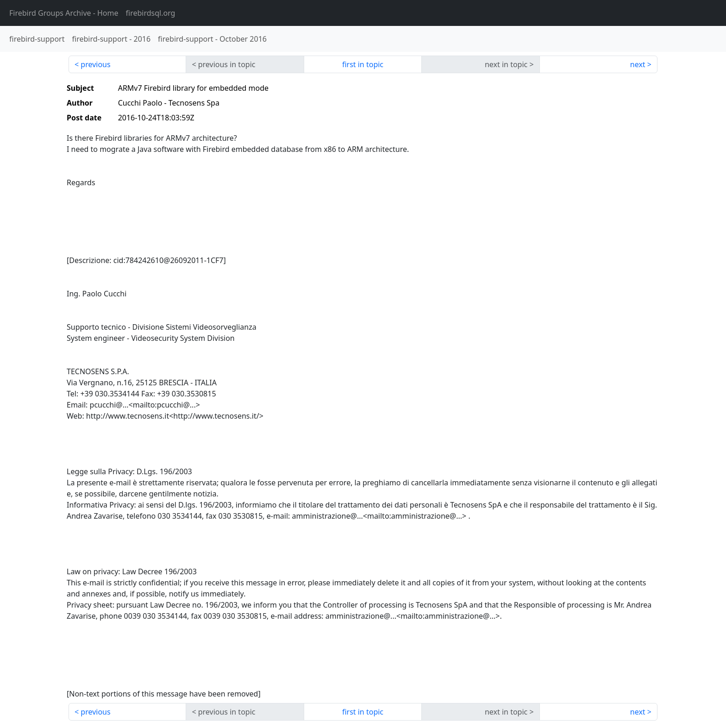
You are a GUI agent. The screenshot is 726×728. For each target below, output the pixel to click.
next (638, 64)
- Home (64, 13)
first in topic (363, 64)
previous (95, 64)
